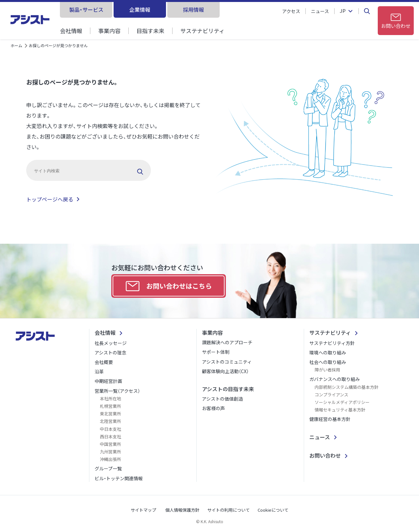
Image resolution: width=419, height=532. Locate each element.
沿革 (99, 371)
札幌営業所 (110, 406)
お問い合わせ (325, 455)
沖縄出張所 (110, 459)
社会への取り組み (328, 362)
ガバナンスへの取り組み (335, 379)
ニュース (320, 11)
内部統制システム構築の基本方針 (346, 387)
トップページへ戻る (50, 199)
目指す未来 (150, 31)
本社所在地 (110, 399)
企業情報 (140, 9)
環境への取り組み (328, 352)
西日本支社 (110, 437)
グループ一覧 (108, 468)
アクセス (291, 11)
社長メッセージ (111, 343)
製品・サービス (86, 9)
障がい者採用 (327, 370)
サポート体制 (216, 352)
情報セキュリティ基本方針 (340, 410)
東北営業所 (110, 414)
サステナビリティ (202, 31)
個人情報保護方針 (182, 510)
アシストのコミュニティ (227, 362)
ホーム (16, 45)
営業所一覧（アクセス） (117, 391)
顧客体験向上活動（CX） (225, 371)
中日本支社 (110, 429)
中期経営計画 (108, 381)
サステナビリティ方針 (332, 343)
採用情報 (193, 9)
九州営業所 (110, 452)
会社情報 (71, 31)
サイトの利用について (228, 510)
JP (343, 11)
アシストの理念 (110, 352)
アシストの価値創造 (222, 399)
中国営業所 (110, 444)
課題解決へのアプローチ (227, 342)
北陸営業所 (110, 421)
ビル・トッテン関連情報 (119, 478)
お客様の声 (213, 408)
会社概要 (104, 362)
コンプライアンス (331, 395)
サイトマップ (143, 510)
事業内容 (109, 31)
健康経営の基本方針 (330, 419)
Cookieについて (273, 510)
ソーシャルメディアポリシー (342, 402)
